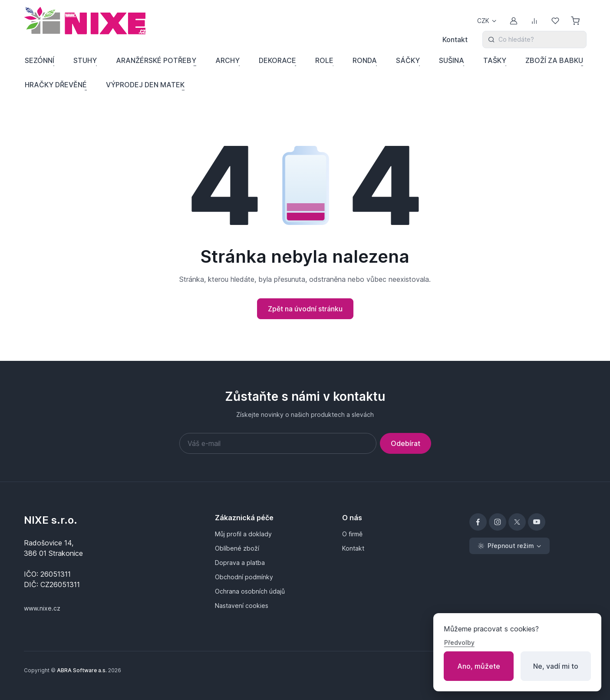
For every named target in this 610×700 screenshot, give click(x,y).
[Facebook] (478, 522)
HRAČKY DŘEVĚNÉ (56, 85)
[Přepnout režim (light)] (509, 546)
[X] (517, 522)
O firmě (352, 534)
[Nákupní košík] (576, 21)
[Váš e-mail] (278, 443)
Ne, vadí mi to (556, 666)
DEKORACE (277, 60)
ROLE (324, 60)
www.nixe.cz (42, 608)
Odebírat (406, 443)
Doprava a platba (240, 563)
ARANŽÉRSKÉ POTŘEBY (156, 60)
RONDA (365, 60)
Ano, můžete (479, 666)
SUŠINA (452, 60)
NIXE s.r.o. (51, 520)
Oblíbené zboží (237, 548)
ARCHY (228, 60)
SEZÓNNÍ (40, 60)
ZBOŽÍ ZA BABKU (554, 60)
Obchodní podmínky (244, 577)
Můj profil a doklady (243, 534)
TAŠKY (495, 60)
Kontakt (455, 40)
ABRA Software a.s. (82, 670)
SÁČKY (408, 60)
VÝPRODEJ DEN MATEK (145, 85)
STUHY (85, 60)
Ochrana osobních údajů (250, 591)
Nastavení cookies (242, 606)
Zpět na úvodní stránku (305, 309)
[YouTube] (537, 522)
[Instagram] (498, 522)
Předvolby (459, 642)
